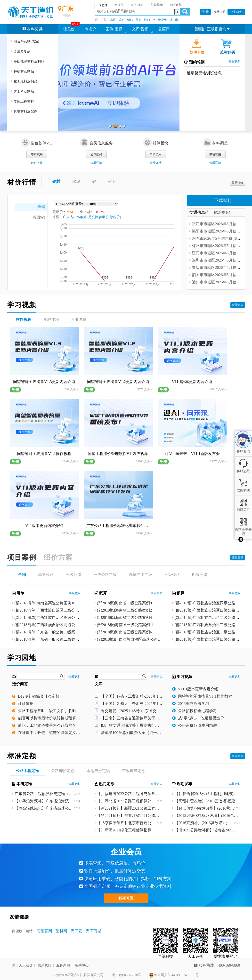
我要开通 (126, 898)
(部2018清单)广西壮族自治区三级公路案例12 (53, 610)
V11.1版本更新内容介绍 (198, 689)
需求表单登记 (243, 530)
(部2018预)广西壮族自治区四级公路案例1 (210, 610)
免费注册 (219, 12)
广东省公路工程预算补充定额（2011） (47, 794)
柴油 (138, 20)
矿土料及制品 (22, 92)
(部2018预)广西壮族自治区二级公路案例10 (211, 618)
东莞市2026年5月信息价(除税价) (219, 238)
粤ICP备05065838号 (127, 975)
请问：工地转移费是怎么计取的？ (47, 726)
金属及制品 (21, 52)
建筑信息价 (222, 212)
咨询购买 (96, 154)
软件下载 (197, 52)
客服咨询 (243, 447)
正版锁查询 (212, 29)
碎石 (122, 20)
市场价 (90, 29)
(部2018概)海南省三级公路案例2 (125, 610)
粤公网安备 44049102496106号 (174, 975)
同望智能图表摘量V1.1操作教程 (205, 697)
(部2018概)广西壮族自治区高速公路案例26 (133, 640)
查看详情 (96, 163)
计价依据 (26, 704)
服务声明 (63, 965)
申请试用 (37, 154)
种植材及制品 (22, 71)
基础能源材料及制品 (28, 61)
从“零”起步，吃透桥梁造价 (201, 718)
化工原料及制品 (24, 81)
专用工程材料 (22, 101)
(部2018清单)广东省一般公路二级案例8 (48, 632)
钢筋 (130, 20)
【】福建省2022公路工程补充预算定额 (130, 794)
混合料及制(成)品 (25, 41)
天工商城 (93, 931)
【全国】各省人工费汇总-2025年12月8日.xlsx (139, 697)
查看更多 (234, 62)
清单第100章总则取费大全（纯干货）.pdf (136, 733)
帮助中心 (82, 965)
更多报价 (237, 183)
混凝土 (163, 20)
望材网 (61, 931)
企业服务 (236, 12)
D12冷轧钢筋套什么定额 (39, 697)
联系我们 (44, 965)
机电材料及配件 (24, 111)
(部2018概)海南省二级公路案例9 (125, 603)
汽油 (147, 20)
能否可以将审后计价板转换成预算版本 (51, 718)
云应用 (164, 29)
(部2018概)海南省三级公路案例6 (125, 632)
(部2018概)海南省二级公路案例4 (125, 618)
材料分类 (33, 29)
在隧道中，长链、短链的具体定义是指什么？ (57, 733)
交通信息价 (199, 212)
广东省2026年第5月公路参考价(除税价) (92, 217)
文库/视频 (140, 29)
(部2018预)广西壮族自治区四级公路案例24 (211, 640)
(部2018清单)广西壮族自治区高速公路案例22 (53, 618)
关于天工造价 (22, 965)
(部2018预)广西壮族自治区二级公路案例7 (210, 632)
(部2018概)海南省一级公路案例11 (125, 625)
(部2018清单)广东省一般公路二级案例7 (48, 640)
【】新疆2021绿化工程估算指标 (124, 830)
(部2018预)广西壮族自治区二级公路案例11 (211, 625)
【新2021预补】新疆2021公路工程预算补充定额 (138, 808)
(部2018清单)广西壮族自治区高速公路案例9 (52, 625)
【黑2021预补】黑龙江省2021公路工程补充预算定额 (142, 816)
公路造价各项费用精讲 (197, 726)
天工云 (76, 931)
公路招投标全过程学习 (197, 711)
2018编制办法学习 (194, 704)
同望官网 (44, 931)
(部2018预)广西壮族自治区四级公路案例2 (210, 603)
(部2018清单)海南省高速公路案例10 (45, 603)
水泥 (113, 20)
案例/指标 (114, 29)
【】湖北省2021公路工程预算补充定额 (130, 801)
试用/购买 (227, 52)
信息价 (69, 29)
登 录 (205, 12)
